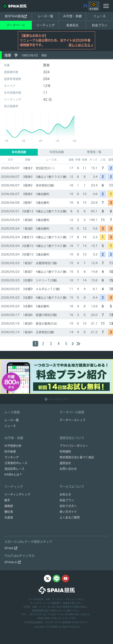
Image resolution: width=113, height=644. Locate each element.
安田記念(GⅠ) (45, 168)
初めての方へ (68, 506)
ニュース (100, 16)
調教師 (9, 506)
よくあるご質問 (70, 517)
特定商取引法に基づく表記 (77, 457)
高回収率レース (14, 469)
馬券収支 (72, 25)
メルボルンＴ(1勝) (48, 289)
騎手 (7, 500)
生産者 (9, 517)
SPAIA (11, 548)
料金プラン (67, 500)
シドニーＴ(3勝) (46, 280)
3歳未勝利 (42, 194)
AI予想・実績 (72, 16)
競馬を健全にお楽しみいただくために (56, 618)
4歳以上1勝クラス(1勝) (51, 237)
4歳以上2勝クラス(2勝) (51, 211)
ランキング (12, 457)
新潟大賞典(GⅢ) (47, 324)
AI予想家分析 (13, 446)
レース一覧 (45, 16)
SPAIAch (13, 562)
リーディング (45, 25)
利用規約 (65, 452)
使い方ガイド (68, 512)
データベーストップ (73, 420)
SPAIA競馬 (52, 627)
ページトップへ (56, 399)
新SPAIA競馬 (16, 16)
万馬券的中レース (16, 463)
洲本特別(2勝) (45, 185)
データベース (16, 25)
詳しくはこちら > (81, 45)
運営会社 (65, 463)
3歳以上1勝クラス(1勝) (51, 177)
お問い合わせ (68, 469)
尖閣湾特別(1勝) (46, 263)
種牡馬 (9, 512)
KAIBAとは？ (13, 475)
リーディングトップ (17, 494)
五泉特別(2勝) (45, 332)
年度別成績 (57, 152)
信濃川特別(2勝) (46, 315)
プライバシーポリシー (74, 446)
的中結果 (10, 452)
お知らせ (65, 494)
